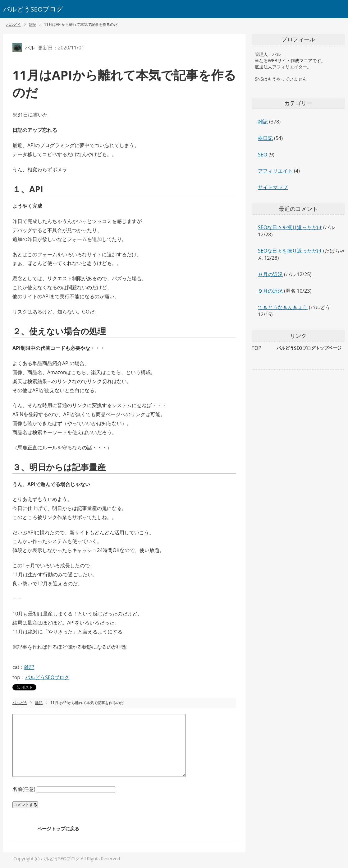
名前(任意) (25, 789)
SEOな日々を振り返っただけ (290, 227)
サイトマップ (273, 187)
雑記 (29, 667)
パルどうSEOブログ (33, 9)
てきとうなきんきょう (283, 307)
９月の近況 (270, 274)
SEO (263, 155)
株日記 (265, 138)
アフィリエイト (275, 171)
